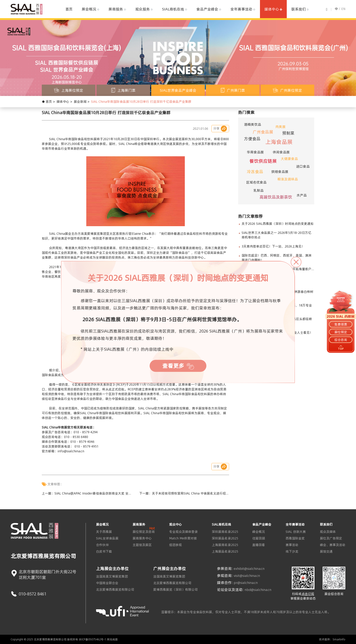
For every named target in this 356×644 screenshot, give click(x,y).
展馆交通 (326, 551)
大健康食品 (289, 159)
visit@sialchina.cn (247, 576)
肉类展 (281, 127)
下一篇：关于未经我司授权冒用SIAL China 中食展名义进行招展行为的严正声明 (184, 493)
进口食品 (303, 166)
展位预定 (341, 332)
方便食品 (252, 139)
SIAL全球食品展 (107, 538)
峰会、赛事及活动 (333, 545)
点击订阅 (308, 594)
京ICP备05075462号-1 (93, 639)
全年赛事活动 (241, 9)
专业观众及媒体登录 (183, 532)
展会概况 (89, 9)
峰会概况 (259, 532)
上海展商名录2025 (225, 545)
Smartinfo (339, 639)
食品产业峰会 (207, 9)
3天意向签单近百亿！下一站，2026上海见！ (273, 246)
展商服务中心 (142, 538)
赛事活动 (292, 545)
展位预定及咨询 (144, 532)
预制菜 (288, 133)
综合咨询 (341, 340)
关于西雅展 (104, 532)
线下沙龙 (292, 551)
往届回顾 (259, 538)
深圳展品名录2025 (225, 538)
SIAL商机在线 (173, 9)
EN (343, 9)
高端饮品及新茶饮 (276, 197)
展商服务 (116, 9)
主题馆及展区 (142, 545)
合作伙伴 (102, 545)
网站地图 (112, 639)
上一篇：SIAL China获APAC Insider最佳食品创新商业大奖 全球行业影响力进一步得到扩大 (87, 493)
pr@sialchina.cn (246, 583)
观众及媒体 (328, 532)
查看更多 (178, 366)
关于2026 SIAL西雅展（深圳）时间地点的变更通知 (278, 224)
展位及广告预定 (331, 538)
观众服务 (143, 9)
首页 (69, 9)
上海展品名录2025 (225, 551)
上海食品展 (279, 142)
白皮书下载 (104, 551)
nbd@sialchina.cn (258, 590)
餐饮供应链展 (263, 161)
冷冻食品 (255, 172)
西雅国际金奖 (295, 538)
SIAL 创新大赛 (296, 532)
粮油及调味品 (288, 179)
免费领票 (341, 324)
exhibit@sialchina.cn (249, 569)
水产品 (302, 195)
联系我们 (299, 9)
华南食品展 (255, 152)
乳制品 (258, 190)
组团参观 (176, 545)
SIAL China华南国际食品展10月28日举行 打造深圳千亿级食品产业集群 (141, 102)
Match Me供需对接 (183, 538)
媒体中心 (272, 9)
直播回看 (259, 545)
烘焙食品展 (280, 172)
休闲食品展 (281, 152)
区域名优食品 (256, 182)
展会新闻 (80, 102)
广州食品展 (263, 132)
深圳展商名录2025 (225, 532)
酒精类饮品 (253, 124)
